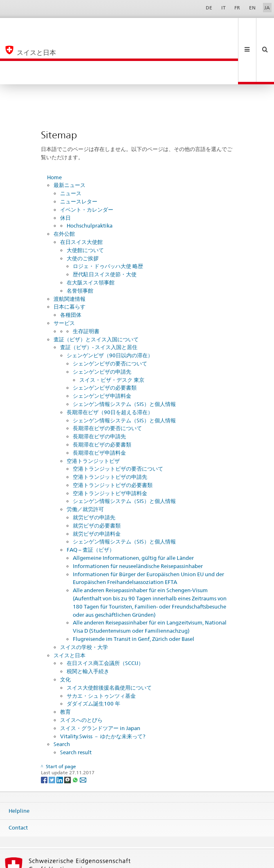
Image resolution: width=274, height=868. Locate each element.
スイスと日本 (70, 609)
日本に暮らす (70, 260)
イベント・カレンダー (87, 163)
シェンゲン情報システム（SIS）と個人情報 (124, 357)
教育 (65, 665)
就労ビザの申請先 (94, 471)
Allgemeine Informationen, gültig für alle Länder (133, 511)
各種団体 (71, 268)
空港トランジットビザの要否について (118, 422)
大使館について (85, 203)
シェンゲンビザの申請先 (102, 325)
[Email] (83, 733)
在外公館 (64, 187)
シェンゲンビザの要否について (110, 317)
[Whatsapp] (76, 733)
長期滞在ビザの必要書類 (102, 398)
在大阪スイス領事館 (91, 236)
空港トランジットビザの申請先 (110, 430)
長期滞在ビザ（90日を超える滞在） (110, 365)
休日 (65, 171)
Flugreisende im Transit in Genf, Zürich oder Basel (134, 592)
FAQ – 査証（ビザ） (91, 503)
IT (223, 8)
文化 (65, 633)
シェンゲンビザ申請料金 (102, 349)
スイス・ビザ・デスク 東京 (112, 333)
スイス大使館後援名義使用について (109, 641)
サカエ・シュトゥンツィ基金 (101, 649)
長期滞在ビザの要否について (107, 381)
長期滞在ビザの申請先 (99, 390)
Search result (76, 706)
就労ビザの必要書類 (97, 479)
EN (252, 8)
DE (209, 8)
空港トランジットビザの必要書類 (113, 438)
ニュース (71, 147)
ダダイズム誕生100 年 (93, 657)
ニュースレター (79, 155)
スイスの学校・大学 (84, 600)
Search (62, 697)
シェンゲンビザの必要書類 (105, 341)
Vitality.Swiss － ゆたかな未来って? (103, 690)
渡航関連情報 (70, 252)
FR (237, 8)
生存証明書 (86, 284)
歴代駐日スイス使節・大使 (105, 228)
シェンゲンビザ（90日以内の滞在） (110, 309)
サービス (64, 276)
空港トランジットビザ (93, 414)
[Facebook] (45, 733)
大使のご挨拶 (83, 212)
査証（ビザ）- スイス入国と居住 (99, 300)
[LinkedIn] (60, 733)
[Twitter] (53, 733)
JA (267, 8)
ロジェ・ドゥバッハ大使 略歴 (108, 219)
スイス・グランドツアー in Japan (100, 681)
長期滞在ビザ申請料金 (99, 406)
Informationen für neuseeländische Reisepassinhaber (138, 519)
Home (54, 131)
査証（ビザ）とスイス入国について (96, 293)
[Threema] (68, 733)
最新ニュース (70, 138)
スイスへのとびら (81, 673)
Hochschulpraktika (90, 179)
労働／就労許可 (85, 462)
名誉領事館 (80, 244)
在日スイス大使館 (81, 195)
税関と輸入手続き (88, 625)
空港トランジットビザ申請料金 (110, 446)
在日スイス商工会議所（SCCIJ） (105, 616)
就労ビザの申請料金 (97, 487)
